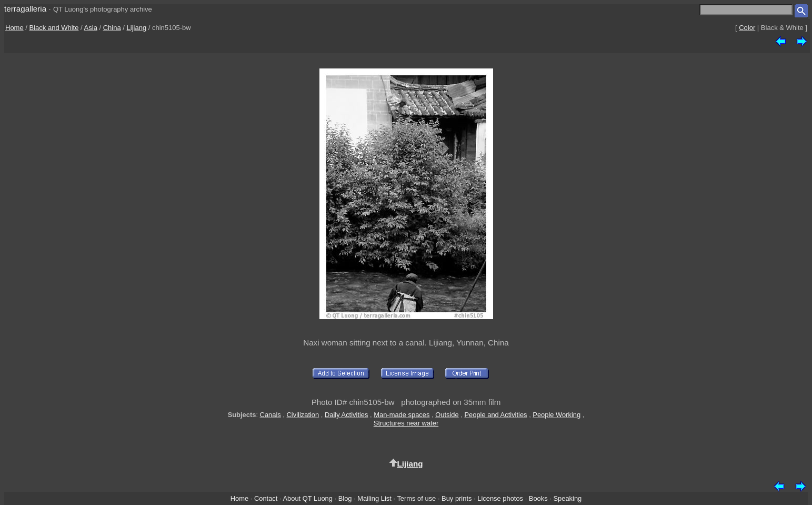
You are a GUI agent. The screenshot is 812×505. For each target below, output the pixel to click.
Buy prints (457, 498)
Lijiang (137, 28)
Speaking (567, 498)
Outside (447, 415)
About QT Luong (307, 498)
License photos (500, 498)
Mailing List (374, 498)
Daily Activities (346, 415)
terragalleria (25, 9)
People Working (557, 415)
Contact (266, 498)
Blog (345, 498)
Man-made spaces (402, 415)
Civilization (303, 415)
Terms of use (416, 498)
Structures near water (406, 423)
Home (14, 28)
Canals (270, 415)
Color (747, 28)
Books (538, 498)
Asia (91, 28)
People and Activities (495, 415)
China (112, 28)
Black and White (54, 28)
